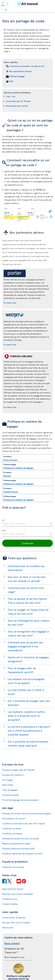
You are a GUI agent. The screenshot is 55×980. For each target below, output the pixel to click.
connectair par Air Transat (18, 101)
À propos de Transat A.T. (13, 775)
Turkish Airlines (11, 492)
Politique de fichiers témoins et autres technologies (26, 813)
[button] (27, 543)
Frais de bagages (10, 790)
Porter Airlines (10, 460)
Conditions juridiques (12, 833)
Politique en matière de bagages (18, 468)
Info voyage (7, 780)
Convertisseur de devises (14, 917)
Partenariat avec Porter (17, 106)
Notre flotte (8, 785)
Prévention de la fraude (13, 867)
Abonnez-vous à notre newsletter (18, 894)
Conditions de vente (12, 828)
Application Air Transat (13, 889)
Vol (6, 10)
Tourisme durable (10, 795)
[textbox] (27, 523)
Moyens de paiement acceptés (16, 844)
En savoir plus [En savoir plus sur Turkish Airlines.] (10, 407)
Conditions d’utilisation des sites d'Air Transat (23, 823)
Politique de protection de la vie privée (21, 838)
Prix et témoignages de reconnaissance (20, 800)
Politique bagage (17, 76)
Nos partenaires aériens (21, 71)
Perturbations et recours (14, 818)
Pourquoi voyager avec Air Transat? (18, 770)
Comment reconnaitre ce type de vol (27, 66)
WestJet (7, 476)
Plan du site (8, 927)
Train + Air (11, 96)
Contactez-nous (10, 899)
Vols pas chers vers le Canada (16, 922)
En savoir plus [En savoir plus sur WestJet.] (10, 345)
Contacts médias (10, 904)
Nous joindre (12, 943)
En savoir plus (10, 303)
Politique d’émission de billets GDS (18, 849)
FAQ (11, 81)
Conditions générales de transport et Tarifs (22, 854)
